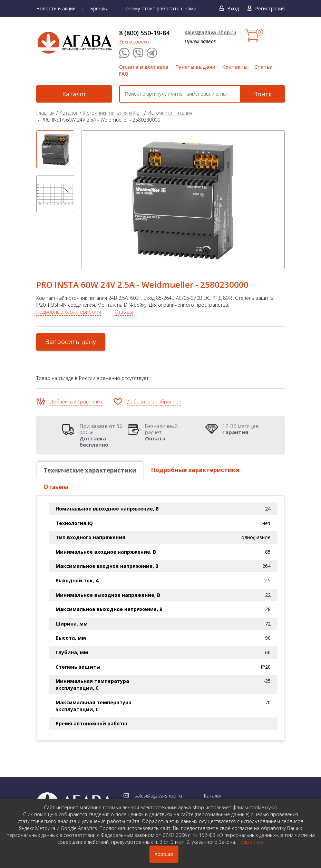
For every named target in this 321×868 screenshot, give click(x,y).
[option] (55, 149)
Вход (233, 8)
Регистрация (270, 8)
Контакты (235, 67)
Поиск (262, 94)
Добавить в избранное (154, 402)
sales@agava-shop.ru (211, 32)
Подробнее (251, 842)
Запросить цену (71, 342)
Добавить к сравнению (77, 402)
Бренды (99, 8)
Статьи (264, 67)
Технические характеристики (90, 470)
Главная (45, 113)
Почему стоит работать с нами (159, 8)
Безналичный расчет (169, 432)
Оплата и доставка (144, 67)
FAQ (124, 74)
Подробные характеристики (69, 312)
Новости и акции (56, 8)
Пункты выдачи (195, 67)
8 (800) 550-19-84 (144, 33)
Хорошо (164, 854)
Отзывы (124, 312)
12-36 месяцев (241, 429)
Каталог (74, 94)
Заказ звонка (134, 42)
